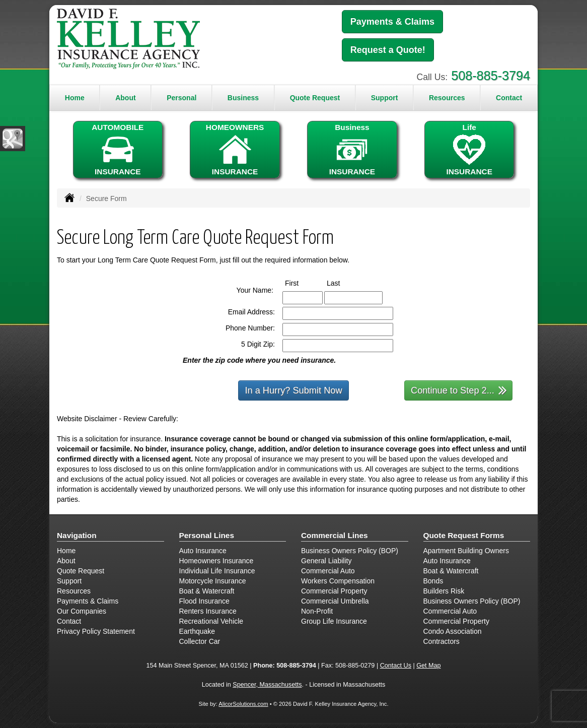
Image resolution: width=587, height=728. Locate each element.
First (301, 283)
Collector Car (200, 641)
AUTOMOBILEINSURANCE (118, 149)
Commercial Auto (328, 571)
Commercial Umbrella (335, 601)
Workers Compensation (338, 581)
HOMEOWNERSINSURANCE (235, 149)
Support (69, 581)
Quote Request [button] (315, 98)
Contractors (442, 641)
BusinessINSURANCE (352, 149)
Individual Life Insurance (217, 571)
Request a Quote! (388, 50)
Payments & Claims (392, 22)
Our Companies (82, 611)
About (125, 98)
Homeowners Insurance (216, 561)
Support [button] (385, 98)
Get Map (428, 666)
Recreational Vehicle (211, 621)
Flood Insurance (204, 601)
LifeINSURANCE (469, 149)
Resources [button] (447, 98)
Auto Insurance (203, 551)
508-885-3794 (491, 76)
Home (75, 98)
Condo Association (453, 631)
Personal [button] (181, 98)
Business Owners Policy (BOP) (350, 551)
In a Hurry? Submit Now (293, 390)
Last (343, 283)
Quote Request (81, 571)
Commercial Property (334, 591)
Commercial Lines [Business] (335, 535)
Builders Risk (444, 591)
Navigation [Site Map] (77, 535)
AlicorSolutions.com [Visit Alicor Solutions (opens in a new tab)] (243, 704)
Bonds (433, 581)
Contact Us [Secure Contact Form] (396, 666)
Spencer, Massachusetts (267, 685)
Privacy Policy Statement (96, 631)
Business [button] (243, 98)
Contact (509, 98)
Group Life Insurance (334, 621)
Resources (74, 591)
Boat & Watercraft (207, 591)
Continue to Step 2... (459, 390)
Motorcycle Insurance (213, 581)
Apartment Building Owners (466, 551)
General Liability (326, 561)
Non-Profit (317, 611)
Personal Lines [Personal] (207, 535)
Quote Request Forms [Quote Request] (464, 535)
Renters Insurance (208, 611)
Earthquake (197, 631)
